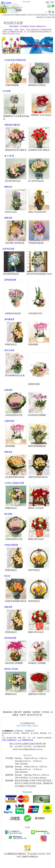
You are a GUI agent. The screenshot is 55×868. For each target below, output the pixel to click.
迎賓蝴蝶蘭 (33, 348)
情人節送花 (37, 15)
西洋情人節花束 (11, 673)
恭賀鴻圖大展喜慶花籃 (15, 243)
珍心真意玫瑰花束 (36, 181)
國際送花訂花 (41, 26)
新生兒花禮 (9, 354)
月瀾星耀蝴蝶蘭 (12, 85)
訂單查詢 (45, 717)
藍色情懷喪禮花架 (11, 275)
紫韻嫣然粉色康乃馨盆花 (16, 150)
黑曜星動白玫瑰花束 (37, 85)
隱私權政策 (8, 717)
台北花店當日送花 (8, 15)
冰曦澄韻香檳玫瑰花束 (38, 481)
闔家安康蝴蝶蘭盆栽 (37, 450)
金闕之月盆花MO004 (37, 212)
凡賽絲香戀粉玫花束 (14, 419)
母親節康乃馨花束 (12, 125)
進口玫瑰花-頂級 (49, 17)
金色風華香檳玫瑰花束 (15, 481)
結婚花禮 (8, 394)
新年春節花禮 (10, 642)
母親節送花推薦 (20, 15)
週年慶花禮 (9, 323)
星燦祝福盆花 (11, 348)
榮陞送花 (8, 187)
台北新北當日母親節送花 (15, 60)
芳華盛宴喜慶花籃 (36, 243)
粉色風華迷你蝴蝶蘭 (37, 419)
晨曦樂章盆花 (11, 512)
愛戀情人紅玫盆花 (36, 512)
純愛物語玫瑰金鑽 (13, 317)
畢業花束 (8, 456)
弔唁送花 (51, 15)
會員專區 (36, 717)
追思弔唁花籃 (8, 249)
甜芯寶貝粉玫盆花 (13, 181)
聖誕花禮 (8, 611)
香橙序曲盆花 (34, 574)
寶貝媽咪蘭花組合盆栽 (15, 379)
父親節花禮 (9, 425)
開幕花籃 (8, 218)
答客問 (23, 719)
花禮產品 (33, 26)
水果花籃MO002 (35, 317)
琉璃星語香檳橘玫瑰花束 (16, 605)
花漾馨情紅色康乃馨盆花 (39, 150)
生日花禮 (6, 91)
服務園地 (27, 717)
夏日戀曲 (8, 518)
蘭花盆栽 (39, 17)
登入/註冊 (27, 2)
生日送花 (29, 15)
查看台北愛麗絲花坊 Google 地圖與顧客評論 (18, 745)
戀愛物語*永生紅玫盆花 (41, 115)
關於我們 (18, 717)
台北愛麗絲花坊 (13, 32)
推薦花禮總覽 (14, 26)
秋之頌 (7, 580)
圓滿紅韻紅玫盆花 (36, 543)
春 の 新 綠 (9, 156)
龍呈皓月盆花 (11, 212)
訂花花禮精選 (24, 26)
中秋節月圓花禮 (11, 549)
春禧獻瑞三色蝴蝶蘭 (37, 667)
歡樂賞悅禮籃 (34, 388)
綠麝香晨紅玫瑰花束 (37, 699)
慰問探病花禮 (10, 283)
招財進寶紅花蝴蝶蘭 (14, 667)
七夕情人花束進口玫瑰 (14, 487)
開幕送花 (44, 15)
